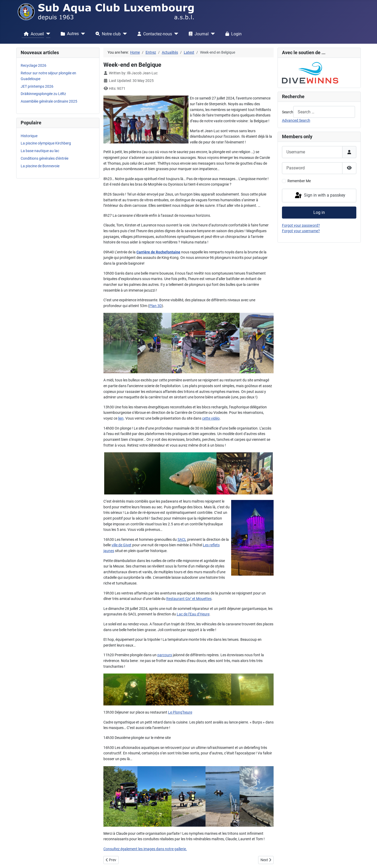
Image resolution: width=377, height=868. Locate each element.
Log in (319, 212)
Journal (198, 34)
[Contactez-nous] (175, 34)
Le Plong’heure (180, 712)
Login (232, 34)
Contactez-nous (154, 34)
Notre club (107, 34)
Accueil (33, 34)
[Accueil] (47, 34)
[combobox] (324, 112)
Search (288, 112)
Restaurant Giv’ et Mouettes (189, 599)
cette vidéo (211, 418)
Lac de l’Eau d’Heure (193, 614)
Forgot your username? (301, 231)
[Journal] (212, 34)
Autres (69, 34)
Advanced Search (296, 121)
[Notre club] (124, 34)
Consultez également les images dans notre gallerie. (145, 849)
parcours (165, 655)
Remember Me (299, 181)
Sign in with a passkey (320, 196)
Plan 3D (156, 306)
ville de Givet (121, 545)
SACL (182, 540)
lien (121, 418)
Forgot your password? (301, 226)
